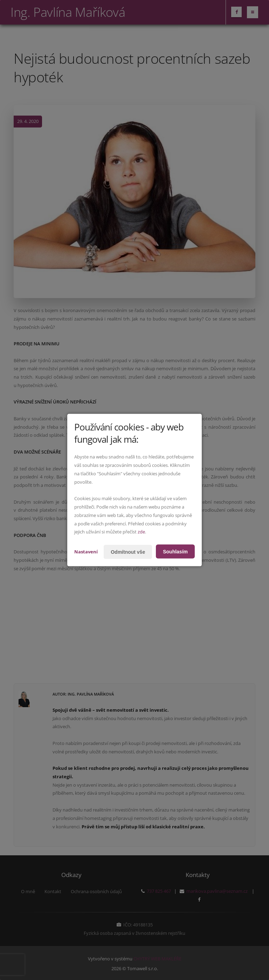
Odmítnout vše (128, 552)
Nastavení (86, 551)
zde (141, 532)
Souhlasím (175, 551)
